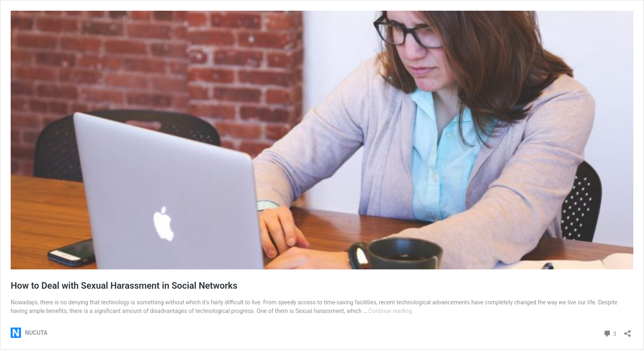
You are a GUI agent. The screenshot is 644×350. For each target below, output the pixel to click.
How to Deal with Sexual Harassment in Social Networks (124, 286)
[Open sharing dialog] (628, 331)
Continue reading (390, 311)
